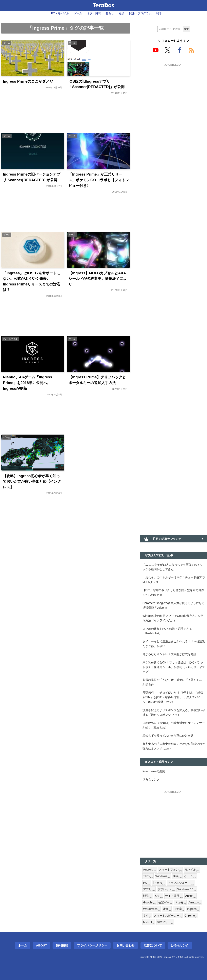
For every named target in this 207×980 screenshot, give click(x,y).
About (41, 945)
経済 (121, 13)
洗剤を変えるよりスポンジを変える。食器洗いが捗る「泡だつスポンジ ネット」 (174, 712)
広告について (153, 945)
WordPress (152, 909)
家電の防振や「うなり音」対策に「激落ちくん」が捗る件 (174, 682)
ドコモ (180, 903)
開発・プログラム (140, 13)
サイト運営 (174, 896)
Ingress (193, 909)
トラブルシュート (181, 883)
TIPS (148, 876)
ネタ (147, 916)
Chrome (191, 916)
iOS (159, 896)
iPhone (159, 883)
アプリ (149, 889)
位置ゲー (165, 903)
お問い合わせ (126, 945)
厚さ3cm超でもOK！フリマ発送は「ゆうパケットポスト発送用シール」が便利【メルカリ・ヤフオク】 (174, 667)
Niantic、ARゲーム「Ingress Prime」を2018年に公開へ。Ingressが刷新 (27, 383)
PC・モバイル (60, 13)
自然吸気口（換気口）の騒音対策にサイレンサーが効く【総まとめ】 (174, 725)
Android (150, 870)
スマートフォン (170, 870)
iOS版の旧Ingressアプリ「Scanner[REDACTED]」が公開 (97, 84)
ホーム (23, 945)
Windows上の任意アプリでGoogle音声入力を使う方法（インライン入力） (173, 618)
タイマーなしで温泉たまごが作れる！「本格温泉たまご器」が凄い (174, 644)
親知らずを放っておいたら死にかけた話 (168, 736)
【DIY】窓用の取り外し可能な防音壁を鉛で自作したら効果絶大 (173, 592)
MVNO (149, 922)
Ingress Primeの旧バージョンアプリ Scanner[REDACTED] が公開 (32, 177)
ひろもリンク (151, 779)
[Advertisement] (174, 93)
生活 (177, 876)
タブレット (166, 889)
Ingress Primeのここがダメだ (28, 81)
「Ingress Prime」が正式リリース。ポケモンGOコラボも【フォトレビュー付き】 (99, 180)
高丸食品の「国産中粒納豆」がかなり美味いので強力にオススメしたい (174, 746)
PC (147, 883)
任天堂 (179, 909)
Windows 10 (187, 889)
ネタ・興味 (94, 13)
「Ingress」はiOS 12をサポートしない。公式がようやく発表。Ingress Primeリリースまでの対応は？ (32, 281)
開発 (148, 896)
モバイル (192, 870)
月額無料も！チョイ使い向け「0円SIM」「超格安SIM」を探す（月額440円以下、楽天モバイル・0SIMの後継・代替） (173, 697)
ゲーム (78, 13)
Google (149, 903)
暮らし (110, 13)
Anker (191, 896)
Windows (163, 876)
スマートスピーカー (168, 916)
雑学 (159, 13)
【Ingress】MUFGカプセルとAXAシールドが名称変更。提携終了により (98, 279)
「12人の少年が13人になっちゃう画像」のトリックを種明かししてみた (173, 567)
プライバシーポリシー (92, 945)
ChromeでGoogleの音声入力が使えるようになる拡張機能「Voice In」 (174, 605)
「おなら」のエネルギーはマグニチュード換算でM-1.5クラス (174, 580)
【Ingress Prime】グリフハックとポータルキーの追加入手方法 (97, 380)
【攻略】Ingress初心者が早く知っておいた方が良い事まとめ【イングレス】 (32, 481)
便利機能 (62, 945)
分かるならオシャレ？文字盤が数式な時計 (169, 654)
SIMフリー (165, 922)
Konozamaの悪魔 (154, 771)
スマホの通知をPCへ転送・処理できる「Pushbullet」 (167, 631)
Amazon (195, 903)
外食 (167, 909)
